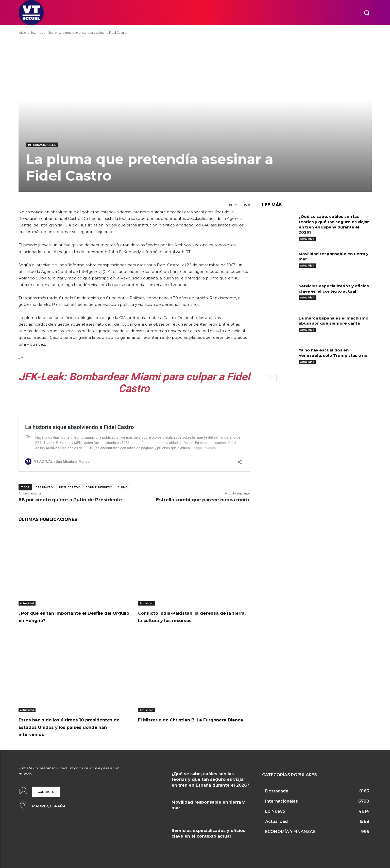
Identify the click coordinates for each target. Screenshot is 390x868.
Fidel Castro (70, 487)
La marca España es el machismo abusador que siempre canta (335, 321)
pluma (123, 487)
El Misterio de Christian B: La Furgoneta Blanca (181, 723)
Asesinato (44, 487)
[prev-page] (265, 378)
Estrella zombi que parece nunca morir (203, 500)
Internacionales (42, 33)
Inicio (22, 33)
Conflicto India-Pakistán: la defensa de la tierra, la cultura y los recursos (191, 616)
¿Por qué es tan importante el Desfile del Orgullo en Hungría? (74, 616)
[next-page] (273, 378)
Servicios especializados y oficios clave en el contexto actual (329, 291)
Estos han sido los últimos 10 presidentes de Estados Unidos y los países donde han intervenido (73, 727)
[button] (367, 13)
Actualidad (27, 603)
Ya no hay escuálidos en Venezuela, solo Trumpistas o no (334, 353)
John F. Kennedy (99, 487)
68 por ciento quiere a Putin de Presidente (70, 500)
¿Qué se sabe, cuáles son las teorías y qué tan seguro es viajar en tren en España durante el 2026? (210, 780)
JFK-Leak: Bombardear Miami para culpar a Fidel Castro (134, 383)
